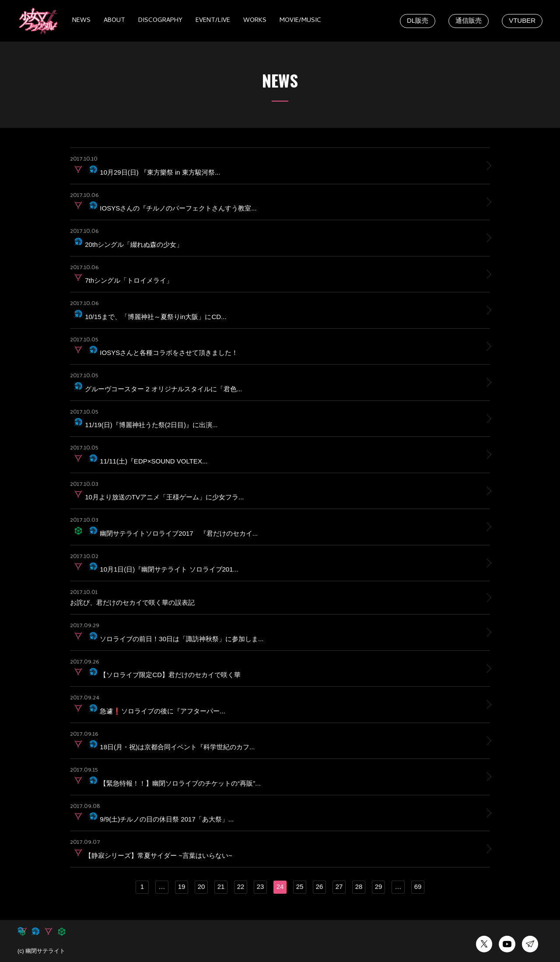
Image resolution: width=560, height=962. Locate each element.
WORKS (255, 21)
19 (182, 887)
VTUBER (522, 20)
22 (241, 887)
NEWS (81, 21)
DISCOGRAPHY (160, 21)
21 (221, 887)
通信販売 (469, 20)
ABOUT (114, 21)
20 (201, 887)
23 (261, 887)
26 (320, 887)
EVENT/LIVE (213, 21)
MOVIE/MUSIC (300, 21)
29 (379, 887)
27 (339, 887)
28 (359, 887)
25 (300, 887)
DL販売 (418, 20)
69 (418, 887)
